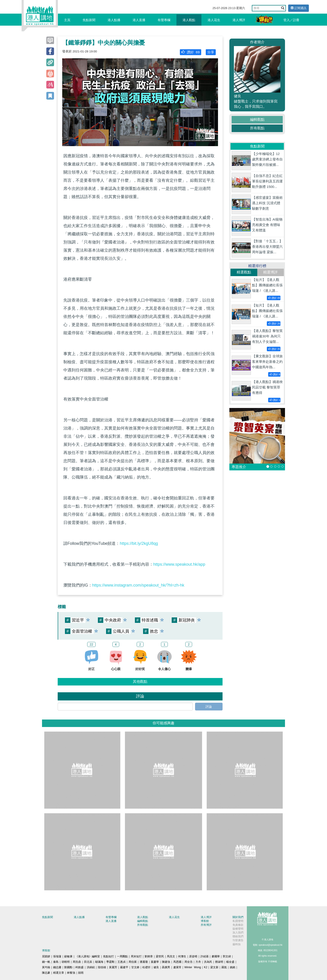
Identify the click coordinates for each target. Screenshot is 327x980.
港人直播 (139, 20)
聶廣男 (166, 967)
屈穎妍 (46, 956)
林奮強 (71, 973)
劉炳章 (149, 956)
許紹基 (205, 956)
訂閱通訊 (299, 8)
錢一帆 (46, 962)
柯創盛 (79, 967)
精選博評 (270, 272)
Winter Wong (193, 967)
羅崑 (224, 967)
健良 (156, 967)
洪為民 (208, 962)
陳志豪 (46, 973)
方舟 (198, 962)
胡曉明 (66, 962)
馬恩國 (177, 962)
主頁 (67, 20)
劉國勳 (68, 967)
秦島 (56, 962)
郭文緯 (227, 956)
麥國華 (216, 956)
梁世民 (160, 956)
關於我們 (238, 917)
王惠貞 (121, 962)
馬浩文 (171, 956)
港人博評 (239, 20)
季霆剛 (110, 962)
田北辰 (88, 962)
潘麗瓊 (144, 962)
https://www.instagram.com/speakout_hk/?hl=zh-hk (138, 585)
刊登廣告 (238, 940)
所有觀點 (257, 128)
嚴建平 (124, 967)
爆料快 (237, 944)
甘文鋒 (135, 967)
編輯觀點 (257, 119)
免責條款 (238, 925)
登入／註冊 (291, 20)
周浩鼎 (77, 962)
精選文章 (59, 973)
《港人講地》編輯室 (88, 956)
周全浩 (188, 962)
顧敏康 (68, 956)
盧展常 (177, 967)
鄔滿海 (99, 962)
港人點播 (114, 20)
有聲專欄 (164, 20)
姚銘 (233, 967)
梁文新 (214, 967)
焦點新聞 (89, 20)
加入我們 (238, 933)
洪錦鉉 (91, 967)
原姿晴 (193, 956)
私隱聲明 (238, 921)
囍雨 (81, 973)
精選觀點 (244, 272)
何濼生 (182, 956)
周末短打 (136, 956)
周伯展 (133, 962)
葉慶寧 (155, 962)
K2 (206, 967)
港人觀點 (189, 20)
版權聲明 (238, 929)
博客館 (205, 921)
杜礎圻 (146, 967)
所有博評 (206, 925)
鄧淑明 (219, 962)
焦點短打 (109, 956)
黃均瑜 (46, 967)
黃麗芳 (113, 967)
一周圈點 (122, 956)
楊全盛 (230, 962)
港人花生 (214, 20)
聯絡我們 (238, 936)
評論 (209, 707)
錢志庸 (57, 967)
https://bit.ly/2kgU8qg (139, 543)
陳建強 (166, 962)
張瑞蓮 (57, 956)
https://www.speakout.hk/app (179, 564)
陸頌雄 (102, 967)
